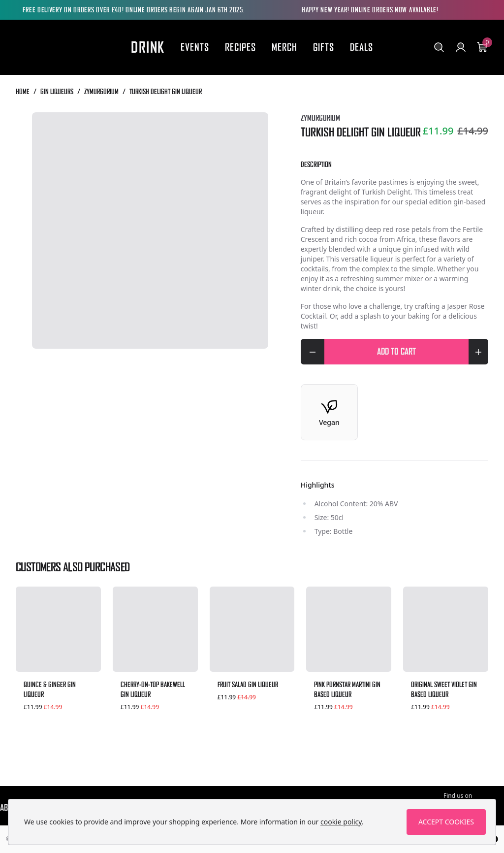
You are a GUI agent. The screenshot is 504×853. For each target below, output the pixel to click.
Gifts (324, 47)
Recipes (240, 47)
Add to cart (423, 350)
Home (23, 91)
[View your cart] (482, 47)
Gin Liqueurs (57, 91)
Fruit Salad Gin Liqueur (248, 684)
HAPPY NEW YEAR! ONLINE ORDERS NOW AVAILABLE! (370, 10)
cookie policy (341, 822)
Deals (362, 47)
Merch (284, 47)
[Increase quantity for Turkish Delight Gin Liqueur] (478, 352)
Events (195, 47)
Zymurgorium (101, 91)
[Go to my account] (461, 47)
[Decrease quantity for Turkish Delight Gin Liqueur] (313, 352)
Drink (148, 47)
